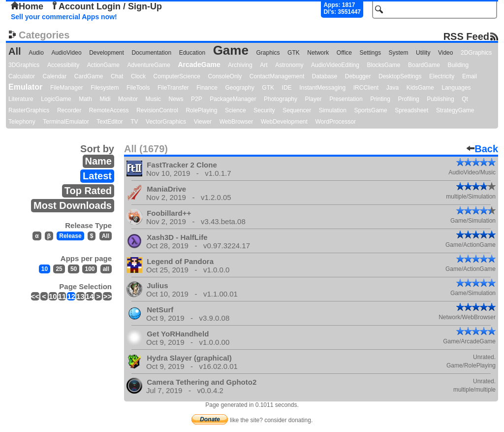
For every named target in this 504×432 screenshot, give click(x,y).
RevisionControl (157, 110)
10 (45, 269)
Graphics (268, 53)
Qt (465, 99)
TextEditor (110, 122)
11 (62, 296)
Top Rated (88, 191)
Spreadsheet (411, 110)
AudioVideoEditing (335, 65)
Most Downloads (73, 205)
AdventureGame (148, 65)
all (106, 269)
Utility (423, 53)
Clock (138, 76)
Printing (380, 99)
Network (318, 53)
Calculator (22, 76)
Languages (456, 88)
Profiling (408, 99)
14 (90, 296)
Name (98, 161)
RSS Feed (466, 36)
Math (85, 99)
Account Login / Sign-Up (106, 6)
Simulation (333, 110)
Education (192, 53)
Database (325, 76)
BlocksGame (384, 65)
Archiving (240, 65)
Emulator (25, 87)
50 (74, 269)
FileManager (67, 88)
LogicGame (56, 99)
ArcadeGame (199, 65)
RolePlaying (201, 110)
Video (445, 53)
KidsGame (420, 88)
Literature (21, 99)
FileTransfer (173, 88)
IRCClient (366, 88)
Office (344, 53)
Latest (97, 176)
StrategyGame (455, 110)
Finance (207, 88)
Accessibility (63, 65)
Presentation (346, 99)
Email (470, 76)
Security (264, 110)
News (176, 99)
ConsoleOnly (225, 76)
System (398, 53)
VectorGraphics (166, 122)
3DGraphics (24, 65)
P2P (197, 99)
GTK (294, 53)
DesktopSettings (400, 76)
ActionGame (103, 65)
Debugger (358, 76)
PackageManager (233, 99)
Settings (370, 53)
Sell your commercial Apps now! (64, 17)
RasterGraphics (29, 110)
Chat (117, 76)
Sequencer (297, 110)
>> (107, 296)
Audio (36, 53)
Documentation (151, 53)
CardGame (89, 76)
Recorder (69, 110)
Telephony (22, 122)
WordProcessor (335, 122)
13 (80, 296)
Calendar (55, 76)
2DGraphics (476, 53)
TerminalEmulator (66, 122)
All (15, 51)
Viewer (203, 122)
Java (393, 88)
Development (107, 53)
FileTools (138, 88)
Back (482, 149)
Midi (105, 99)
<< (35, 296)
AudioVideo (66, 53)
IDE (287, 88)
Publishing (440, 99)
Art (264, 65)
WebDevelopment (284, 122)
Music (153, 99)
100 (90, 269)
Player (314, 99)
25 (59, 269)
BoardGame (424, 65)
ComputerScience (177, 76)
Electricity (442, 76)
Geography (239, 88)
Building (458, 65)
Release (70, 236)
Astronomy (289, 65)
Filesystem (105, 88)
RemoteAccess (109, 110)
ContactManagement (277, 76)
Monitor (128, 99)
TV (134, 122)
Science (236, 110)
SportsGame (370, 110)
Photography (281, 99)
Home (27, 6)
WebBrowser (236, 122)
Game (231, 50)
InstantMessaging (322, 88)
